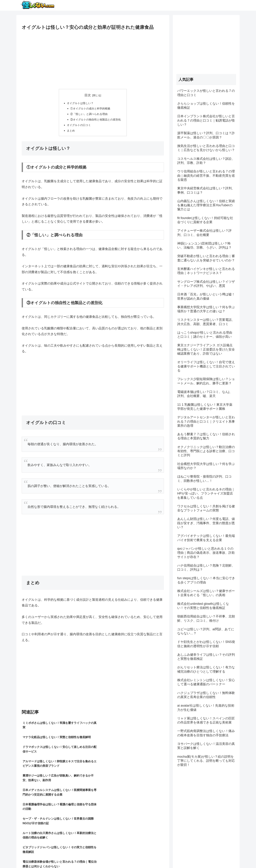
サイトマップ (182, 857)
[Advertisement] (93, 58)
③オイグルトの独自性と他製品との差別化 (96, 120)
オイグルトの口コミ (78, 126)
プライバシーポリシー (205, 857)
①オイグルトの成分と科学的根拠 (90, 109)
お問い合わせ (229, 857)
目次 (88, 95)
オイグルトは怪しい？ (79, 103)
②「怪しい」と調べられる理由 (89, 115)
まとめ (70, 132)
